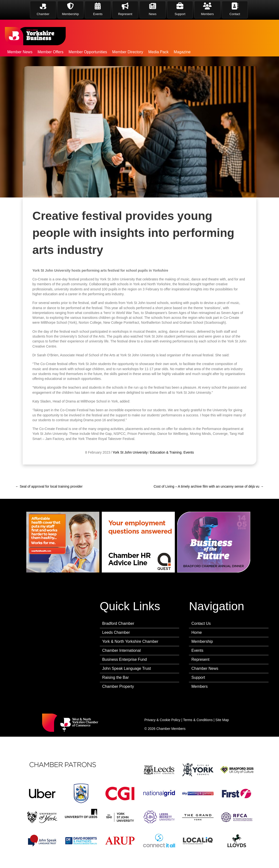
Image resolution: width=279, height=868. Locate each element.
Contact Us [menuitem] (201, 623)
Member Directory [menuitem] (128, 52)
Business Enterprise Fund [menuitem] (125, 659)
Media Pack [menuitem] (158, 52)
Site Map (222, 720)
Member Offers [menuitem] (50, 52)
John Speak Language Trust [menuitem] (127, 668)
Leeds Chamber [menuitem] (116, 632)
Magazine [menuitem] (182, 52)
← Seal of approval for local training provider (49, 486)
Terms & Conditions (198, 720)
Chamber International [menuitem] (121, 650)
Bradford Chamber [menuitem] (118, 623)
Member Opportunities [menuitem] (88, 52)
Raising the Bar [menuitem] (116, 677)
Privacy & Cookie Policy (162, 720)
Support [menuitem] (198, 677)
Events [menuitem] (197, 650)
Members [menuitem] (200, 686)
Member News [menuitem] (20, 52)
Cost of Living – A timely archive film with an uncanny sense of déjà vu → (209, 486)
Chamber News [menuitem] (205, 668)
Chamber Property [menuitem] (118, 686)
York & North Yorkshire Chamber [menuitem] (130, 641)
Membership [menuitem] (202, 641)
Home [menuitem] (197, 632)
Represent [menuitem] (200, 659)
